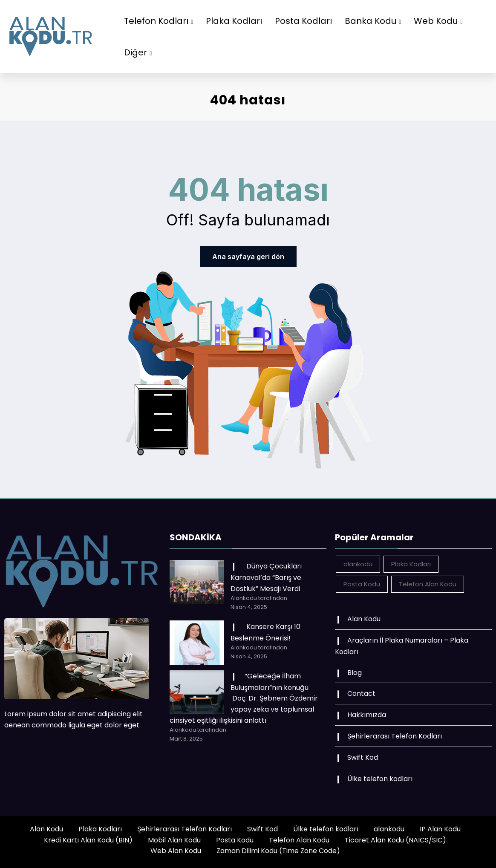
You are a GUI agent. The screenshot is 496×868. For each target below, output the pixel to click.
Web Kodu (438, 21)
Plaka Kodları (234, 21)
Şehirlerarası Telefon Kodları (395, 736)
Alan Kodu (364, 619)
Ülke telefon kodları (380, 779)
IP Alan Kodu (440, 829)
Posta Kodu (235, 840)
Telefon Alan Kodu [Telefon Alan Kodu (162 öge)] (428, 584)
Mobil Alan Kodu (174, 840)
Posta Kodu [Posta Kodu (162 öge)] (362, 584)
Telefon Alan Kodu (299, 840)
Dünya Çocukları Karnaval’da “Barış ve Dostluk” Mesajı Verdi (266, 577)
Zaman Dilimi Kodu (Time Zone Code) (278, 851)
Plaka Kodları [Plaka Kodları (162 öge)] (411, 564)
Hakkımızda (367, 715)
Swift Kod (363, 757)
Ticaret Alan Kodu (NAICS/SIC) (395, 840)
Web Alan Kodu (176, 851)
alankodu (389, 829)
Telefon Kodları (159, 21)
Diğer (138, 52)
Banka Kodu (373, 21)
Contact (361, 694)
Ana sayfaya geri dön (248, 257)
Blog (355, 673)
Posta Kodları (303, 21)
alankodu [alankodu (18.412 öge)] (358, 564)
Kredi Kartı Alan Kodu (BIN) (88, 840)
